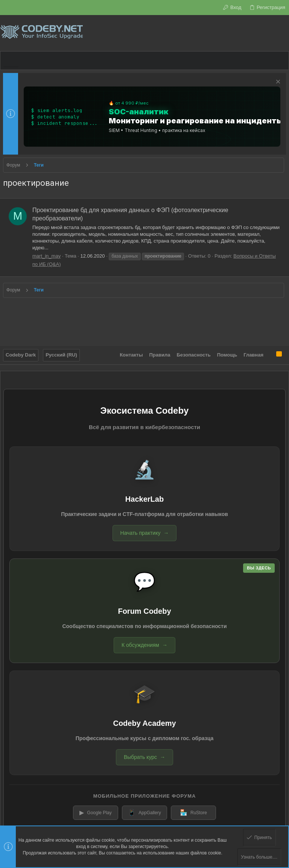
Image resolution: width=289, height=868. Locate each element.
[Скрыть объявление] (277, 83)
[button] (11, 61)
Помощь (227, 355)
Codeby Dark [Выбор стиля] (21, 355)
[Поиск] (283, 33)
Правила (160, 355)
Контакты (131, 355)
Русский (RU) (61, 355)
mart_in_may (46, 256)
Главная (253, 355)
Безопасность (194, 355)
